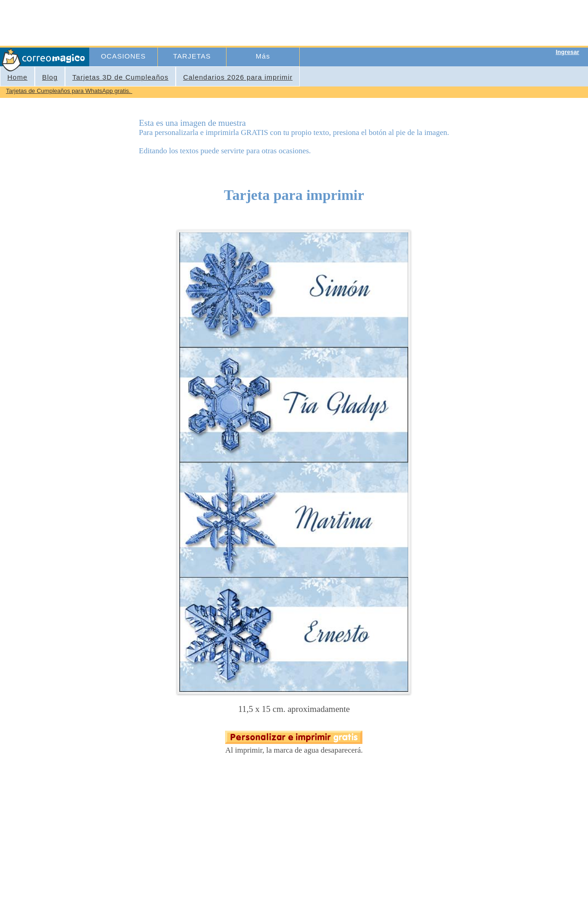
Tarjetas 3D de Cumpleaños (120, 77)
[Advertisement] (258, 22)
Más (263, 56)
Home (17, 77)
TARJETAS (192, 56)
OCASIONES (123, 56)
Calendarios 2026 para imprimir (238, 77)
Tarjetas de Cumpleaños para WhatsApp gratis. (69, 91)
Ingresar (567, 52)
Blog (50, 77)
